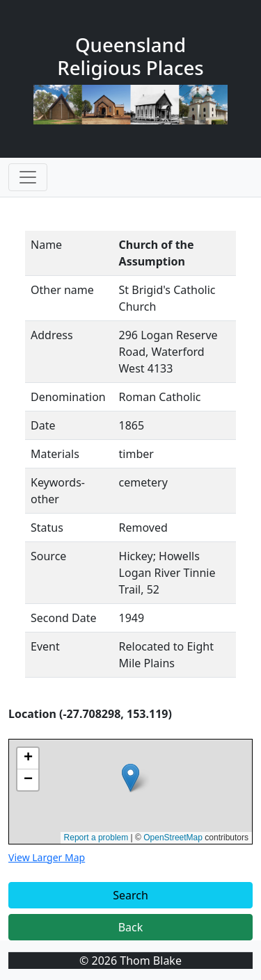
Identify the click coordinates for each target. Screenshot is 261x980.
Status (47, 528)
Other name (62, 290)
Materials (55, 454)
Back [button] (131, 927)
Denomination (68, 397)
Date (43, 425)
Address (52, 335)
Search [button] (130, 895)
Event (45, 646)
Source (48, 556)
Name (46, 245)
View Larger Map (47, 857)
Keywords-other (58, 491)
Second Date (64, 618)
